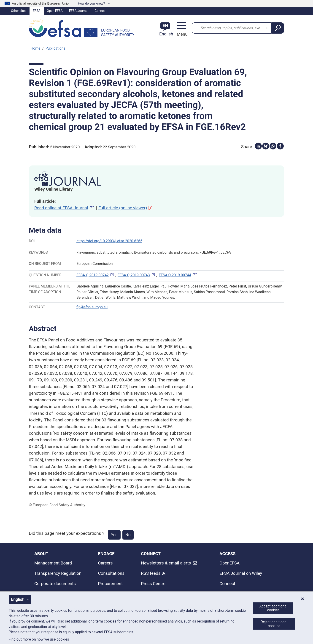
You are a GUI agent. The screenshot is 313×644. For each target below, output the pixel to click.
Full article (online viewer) (125, 208)
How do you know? (92, 3)
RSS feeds (151, 573)
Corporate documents (55, 584)
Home (35, 48)
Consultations (111, 573)
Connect (100, 11)
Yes (114, 535)
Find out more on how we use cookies (39, 639)
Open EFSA (55, 11)
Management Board (53, 563)
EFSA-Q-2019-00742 (96, 275)
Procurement (110, 584)
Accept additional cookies (273, 608)
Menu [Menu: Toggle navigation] (182, 34)
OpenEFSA (229, 563)
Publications (55, 48)
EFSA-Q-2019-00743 (137, 275)
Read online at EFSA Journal (64, 208)
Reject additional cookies (274, 624)
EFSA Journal (79, 11)
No (128, 535)
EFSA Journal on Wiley (241, 573)
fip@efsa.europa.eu (92, 307)
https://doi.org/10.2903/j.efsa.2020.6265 (109, 241)
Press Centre (153, 584)
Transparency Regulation (58, 573)
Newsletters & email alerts (166, 563)
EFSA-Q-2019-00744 (178, 275)
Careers (105, 563)
